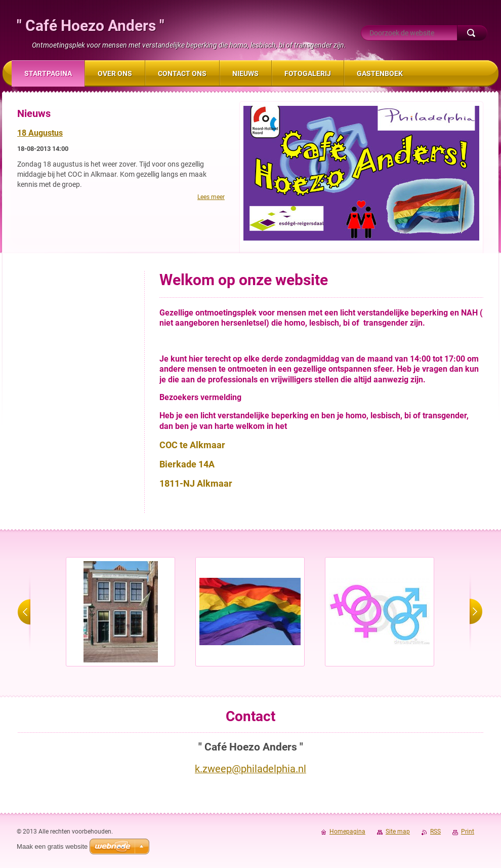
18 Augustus (40, 133)
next (476, 612)
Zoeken (472, 33)
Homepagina (347, 832)
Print (468, 832)
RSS (435, 832)
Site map (398, 832)
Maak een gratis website (52, 846)
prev (24, 612)
